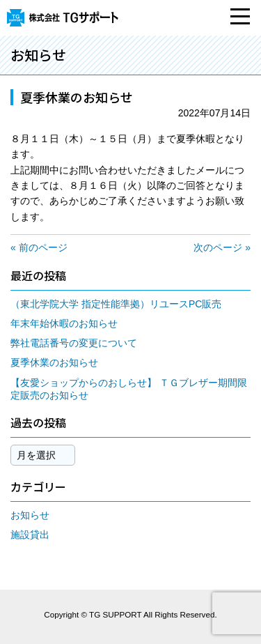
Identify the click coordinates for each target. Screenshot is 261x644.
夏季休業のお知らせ (54, 362)
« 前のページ (39, 247)
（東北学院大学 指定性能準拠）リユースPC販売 (116, 304)
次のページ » (222, 247)
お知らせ (30, 515)
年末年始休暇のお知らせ (64, 323)
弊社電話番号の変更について (74, 343)
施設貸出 (30, 535)
